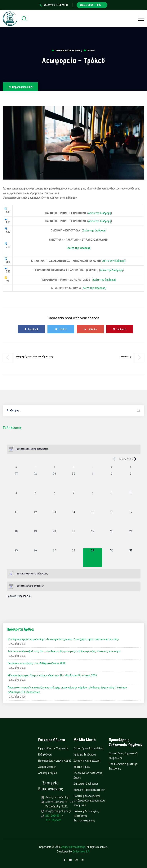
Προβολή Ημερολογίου (19, 596)
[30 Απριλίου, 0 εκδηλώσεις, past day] (73, 481)
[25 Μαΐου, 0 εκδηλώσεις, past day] (16, 558)
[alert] (74, 449)
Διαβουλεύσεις (47, 767)
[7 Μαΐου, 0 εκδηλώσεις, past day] (73, 500)
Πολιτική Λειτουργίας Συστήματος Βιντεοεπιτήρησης (86, 816)
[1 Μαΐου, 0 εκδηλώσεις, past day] (93, 481)
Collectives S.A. (81, 852)
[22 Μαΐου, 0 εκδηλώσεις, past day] (93, 539)
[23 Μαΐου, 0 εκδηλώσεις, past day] (112, 539)
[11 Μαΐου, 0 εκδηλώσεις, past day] (16, 519)
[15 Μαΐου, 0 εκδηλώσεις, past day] (93, 519)
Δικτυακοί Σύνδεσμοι (86, 784)
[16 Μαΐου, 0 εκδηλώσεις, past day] (112, 519)
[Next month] (135, 459)
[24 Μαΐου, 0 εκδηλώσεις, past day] (131, 539)
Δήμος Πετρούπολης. (74, 847)
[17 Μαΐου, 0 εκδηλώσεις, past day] (131, 519)
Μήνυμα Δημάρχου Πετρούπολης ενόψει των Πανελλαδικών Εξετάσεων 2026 (52, 675)
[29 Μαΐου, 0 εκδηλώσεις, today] (93, 558)
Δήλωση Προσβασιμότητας (89, 790)
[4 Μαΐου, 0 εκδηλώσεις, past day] (16, 500)
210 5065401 (53, 820)
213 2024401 (53, 816)
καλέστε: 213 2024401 (54, 5)
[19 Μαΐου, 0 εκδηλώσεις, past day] (35, 539)
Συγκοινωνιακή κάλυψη (68, 51)
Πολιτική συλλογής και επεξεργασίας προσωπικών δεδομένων (89, 801)
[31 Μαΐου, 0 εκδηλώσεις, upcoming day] (131, 558)
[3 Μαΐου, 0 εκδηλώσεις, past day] (131, 481)
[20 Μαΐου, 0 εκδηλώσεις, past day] (54, 539)
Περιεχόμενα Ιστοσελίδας (88, 748)
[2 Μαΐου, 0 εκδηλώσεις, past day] (112, 481)
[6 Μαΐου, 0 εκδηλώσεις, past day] (54, 500)
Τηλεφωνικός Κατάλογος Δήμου (88, 775)
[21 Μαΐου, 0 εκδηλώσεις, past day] (73, 539)
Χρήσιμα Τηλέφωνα (85, 755)
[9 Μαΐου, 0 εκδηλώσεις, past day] (112, 500)
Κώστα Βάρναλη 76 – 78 (59, 802)
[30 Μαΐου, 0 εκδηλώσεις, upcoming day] (112, 558)
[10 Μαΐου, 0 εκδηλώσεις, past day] (131, 500)
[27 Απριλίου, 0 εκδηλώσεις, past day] (16, 481)
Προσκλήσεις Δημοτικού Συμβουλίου (123, 756)
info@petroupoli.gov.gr (58, 811)
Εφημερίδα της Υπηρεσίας (53, 748)
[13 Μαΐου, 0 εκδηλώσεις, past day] (54, 519)
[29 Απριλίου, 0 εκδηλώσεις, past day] (54, 481)
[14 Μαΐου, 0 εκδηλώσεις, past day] (73, 519)
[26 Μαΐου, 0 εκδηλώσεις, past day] (35, 558)
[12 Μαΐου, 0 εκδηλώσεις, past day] (35, 519)
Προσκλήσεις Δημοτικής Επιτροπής (123, 766)
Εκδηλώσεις (45, 755)
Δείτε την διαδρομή (100, 213)
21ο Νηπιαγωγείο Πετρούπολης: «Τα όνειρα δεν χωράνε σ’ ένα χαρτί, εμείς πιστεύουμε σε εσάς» (63, 639)
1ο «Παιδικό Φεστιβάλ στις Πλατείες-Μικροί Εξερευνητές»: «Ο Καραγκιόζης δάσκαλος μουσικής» (64, 651)
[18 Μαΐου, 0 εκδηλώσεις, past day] (16, 539)
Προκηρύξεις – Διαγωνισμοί (55, 761)
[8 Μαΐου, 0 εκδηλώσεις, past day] (93, 500)
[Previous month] (114, 459)
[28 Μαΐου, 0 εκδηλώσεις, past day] (73, 558)
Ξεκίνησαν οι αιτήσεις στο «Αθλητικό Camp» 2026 (37, 663)
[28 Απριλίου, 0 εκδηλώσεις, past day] (35, 481)
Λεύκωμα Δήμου (48, 773)
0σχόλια (89, 51)
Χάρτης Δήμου (82, 767)
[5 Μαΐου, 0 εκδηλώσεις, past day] (35, 500)
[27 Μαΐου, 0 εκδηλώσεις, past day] (54, 558)
